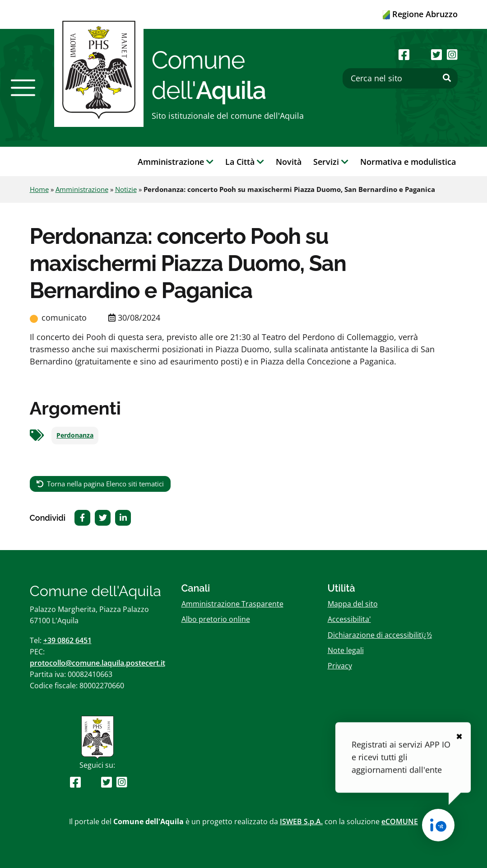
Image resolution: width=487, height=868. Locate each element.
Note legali (346, 650)
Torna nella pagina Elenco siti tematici (105, 484)
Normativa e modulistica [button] (408, 162)
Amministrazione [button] (176, 162)
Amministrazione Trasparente (232, 604)
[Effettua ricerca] (447, 78)
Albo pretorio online (216, 619)
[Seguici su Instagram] (452, 54)
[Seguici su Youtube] (420, 54)
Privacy (340, 666)
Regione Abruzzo (420, 14)
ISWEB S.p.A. (301, 821)
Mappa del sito (353, 604)
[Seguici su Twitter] (436, 54)
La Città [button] (245, 162)
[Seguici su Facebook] (404, 54)
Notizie (126, 189)
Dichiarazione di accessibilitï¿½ (380, 635)
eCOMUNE (400, 821)
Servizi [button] (331, 162)
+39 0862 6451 (67, 640)
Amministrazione (82, 189)
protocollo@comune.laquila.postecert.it (97, 663)
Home (39, 189)
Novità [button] (289, 162)
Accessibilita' (349, 619)
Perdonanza (75, 435)
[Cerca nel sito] (400, 78)
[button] (23, 88)
